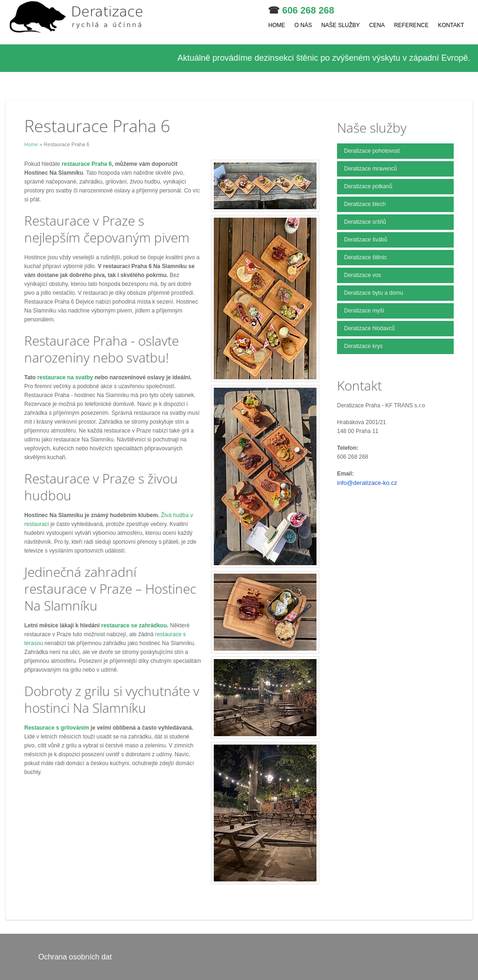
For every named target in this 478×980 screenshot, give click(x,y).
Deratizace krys (363, 346)
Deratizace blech (365, 204)
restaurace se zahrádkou (134, 625)
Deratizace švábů (366, 240)
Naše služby (341, 25)
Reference (411, 25)
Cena (377, 25)
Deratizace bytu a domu (374, 293)
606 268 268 (308, 10)
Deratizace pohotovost (372, 151)
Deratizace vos (362, 275)
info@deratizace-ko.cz (367, 483)
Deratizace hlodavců (369, 328)
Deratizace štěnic (366, 257)
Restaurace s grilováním (57, 728)
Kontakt (451, 25)
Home (277, 25)
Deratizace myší (364, 311)
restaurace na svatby (65, 377)
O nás (303, 25)
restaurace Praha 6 (87, 164)
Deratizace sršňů (365, 222)
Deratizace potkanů (368, 186)
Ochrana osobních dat (75, 957)
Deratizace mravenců (370, 169)
